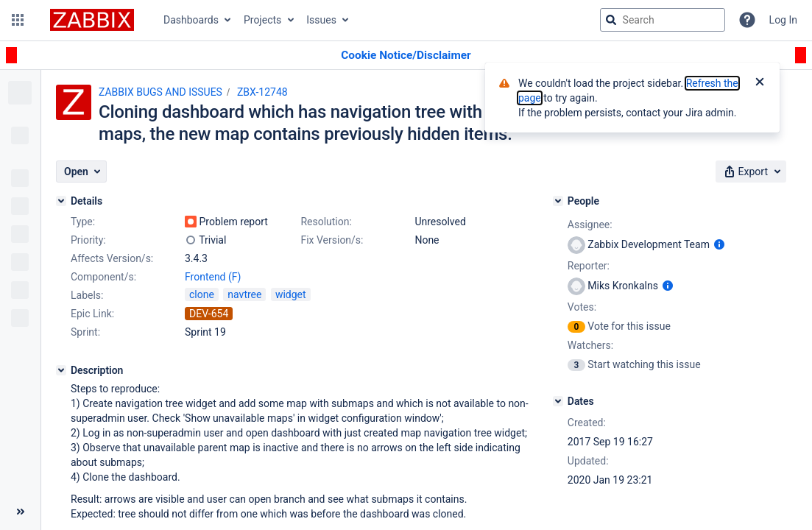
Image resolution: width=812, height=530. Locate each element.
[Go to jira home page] (92, 20)
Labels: (87, 295)
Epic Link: (92, 314)
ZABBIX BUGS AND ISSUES (160, 92)
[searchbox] (663, 20)
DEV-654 (209, 314)
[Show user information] (719, 244)
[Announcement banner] (406, 56)
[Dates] (558, 401)
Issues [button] (321, 20)
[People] (558, 201)
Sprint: (85, 332)
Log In (783, 20)
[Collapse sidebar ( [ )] (20, 512)
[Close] (760, 83)
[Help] (747, 20)
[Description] (61, 370)
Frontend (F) (213, 277)
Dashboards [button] (191, 20)
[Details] (61, 201)
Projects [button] (262, 20)
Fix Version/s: (332, 240)
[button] (18, 20)
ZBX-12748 (262, 92)
